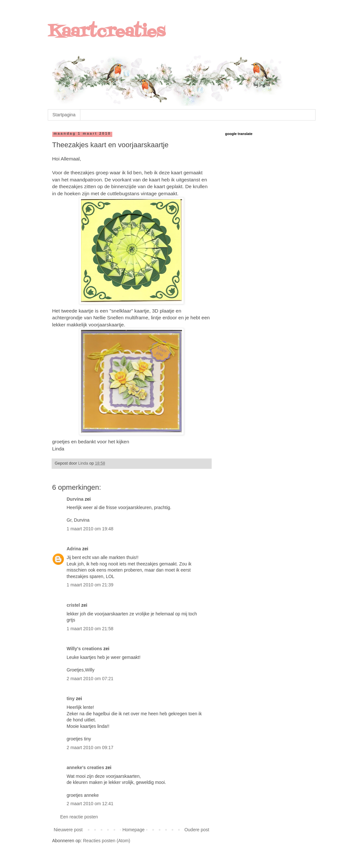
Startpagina (64, 115)
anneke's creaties (86, 767)
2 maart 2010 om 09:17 (90, 747)
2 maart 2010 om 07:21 (90, 679)
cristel (73, 605)
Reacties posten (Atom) (106, 841)
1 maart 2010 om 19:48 (90, 529)
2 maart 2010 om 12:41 (90, 804)
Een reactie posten (79, 817)
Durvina (75, 499)
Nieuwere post (68, 830)
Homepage (133, 830)
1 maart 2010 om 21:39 (90, 585)
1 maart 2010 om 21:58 (90, 629)
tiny (71, 699)
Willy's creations (85, 649)
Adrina (74, 549)
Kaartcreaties (106, 32)
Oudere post (197, 830)
